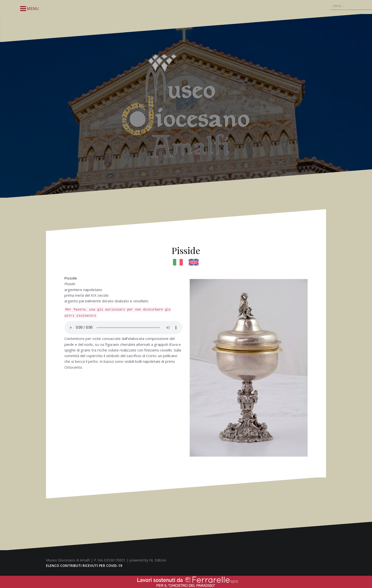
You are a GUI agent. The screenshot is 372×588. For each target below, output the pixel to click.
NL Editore (158, 560)
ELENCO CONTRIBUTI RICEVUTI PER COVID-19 (84, 566)
